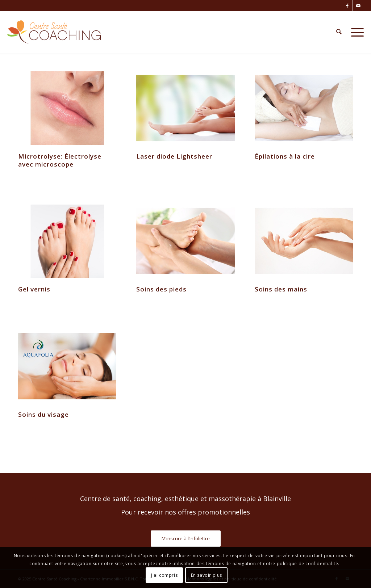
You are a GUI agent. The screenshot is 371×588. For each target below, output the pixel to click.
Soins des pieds (161, 289)
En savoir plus (207, 575)
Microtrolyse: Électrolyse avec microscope (60, 160)
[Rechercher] (339, 32)
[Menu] (355, 32)
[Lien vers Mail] (358, 5)
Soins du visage (43, 414)
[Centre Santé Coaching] (54, 32)
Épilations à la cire (285, 156)
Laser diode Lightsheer (174, 156)
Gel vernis (34, 289)
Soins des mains (281, 289)
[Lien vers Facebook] (347, 5)
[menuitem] (339, 32)
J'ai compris (164, 575)
